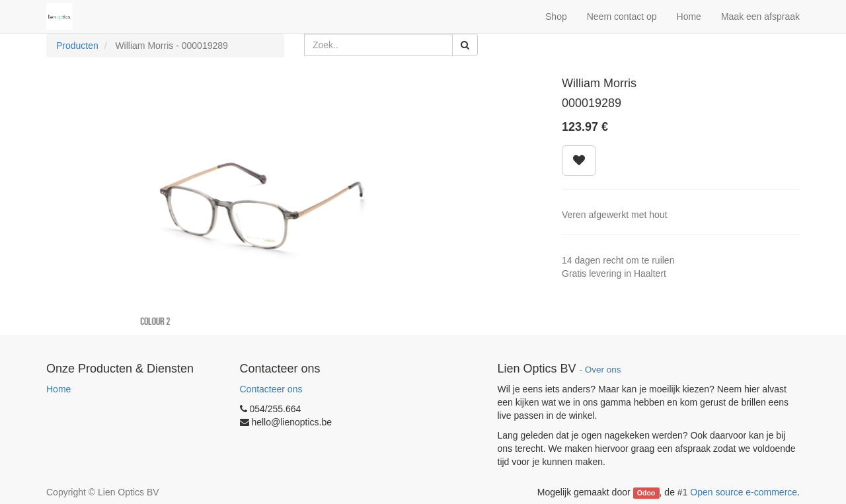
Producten (77, 46)
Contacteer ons (271, 389)
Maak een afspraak (760, 17)
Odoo (646, 493)
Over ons (603, 370)
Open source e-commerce (744, 492)
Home (58, 389)
